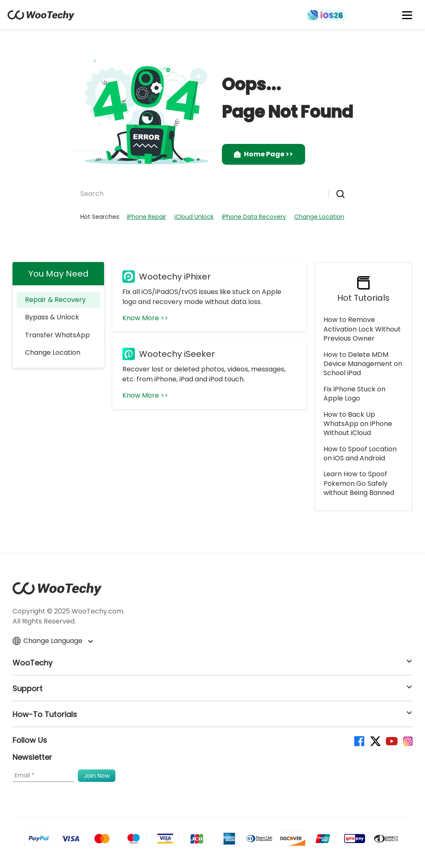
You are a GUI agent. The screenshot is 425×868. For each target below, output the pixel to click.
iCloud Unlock (194, 217)
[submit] (337, 194)
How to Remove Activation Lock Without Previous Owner (362, 329)
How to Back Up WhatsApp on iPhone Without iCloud (358, 424)
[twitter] (375, 741)
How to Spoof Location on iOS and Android (360, 454)
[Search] (203, 193)
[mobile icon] (407, 15)
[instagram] (407, 741)
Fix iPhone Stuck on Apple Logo (354, 394)
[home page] (41, 18)
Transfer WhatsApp (57, 335)
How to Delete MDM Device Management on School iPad (363, 364)
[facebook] (359, 741)
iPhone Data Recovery (254, 217)
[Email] (43, 776)
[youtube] (391, 741)
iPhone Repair (147, 217)
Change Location (319, 217)
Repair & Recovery (55, 300)
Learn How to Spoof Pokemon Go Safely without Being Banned (359, 483)
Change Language (52, 641)
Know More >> (145, 318)
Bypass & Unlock (52, 317)
